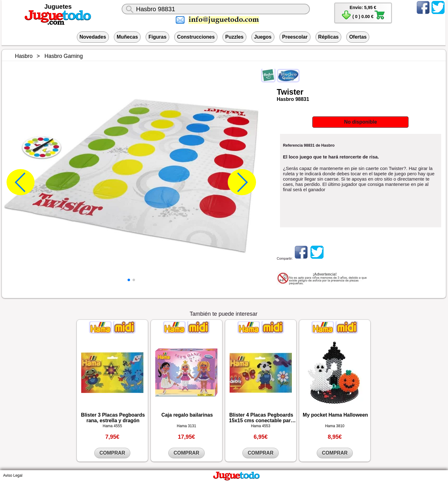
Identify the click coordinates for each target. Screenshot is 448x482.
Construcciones (196, 37)
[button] (129, 280)
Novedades (93, 37)
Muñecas (127, 37)
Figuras (157, 37)
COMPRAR (112, 453)
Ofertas (358, 37)
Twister (290, 92)
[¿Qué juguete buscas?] (216, 9)
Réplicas (329, 37)
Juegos (263, 37)
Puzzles (234, 37)
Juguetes (58, 7)
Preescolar (295, 37)
